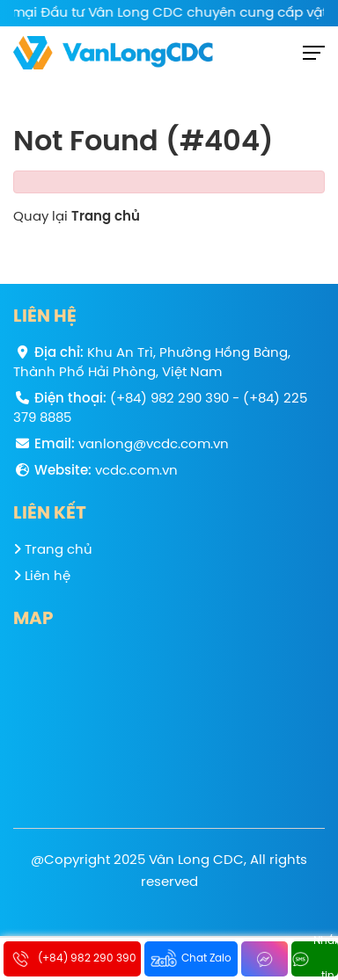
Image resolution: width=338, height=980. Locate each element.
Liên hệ (42, 576)
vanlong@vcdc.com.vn (154, 445)
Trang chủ (106, 217)
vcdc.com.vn (136, 471)
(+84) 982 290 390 (169, 399)
